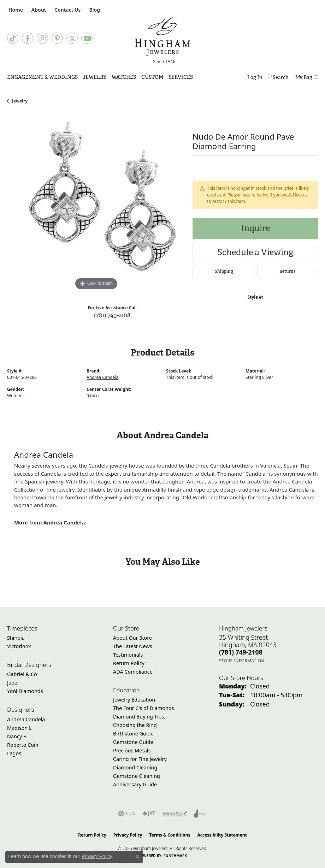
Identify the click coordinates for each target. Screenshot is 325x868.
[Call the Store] (241, 652)
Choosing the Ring (135, 725)
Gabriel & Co (22, 674)
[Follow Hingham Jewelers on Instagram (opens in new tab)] (42, 38)
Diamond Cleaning (135, 767)
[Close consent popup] (137, 857)
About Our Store (132, 638)
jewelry (20, 101)
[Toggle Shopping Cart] (307, 77)
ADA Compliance (133, 672)
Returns (288, 271)
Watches (124, 77)
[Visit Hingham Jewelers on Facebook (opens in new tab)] (28, 38)
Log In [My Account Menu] (255, 79)
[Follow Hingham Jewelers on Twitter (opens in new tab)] (72, 38)
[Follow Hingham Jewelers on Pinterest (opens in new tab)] (57, 38)
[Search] (279, 77)
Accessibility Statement (222, 835)
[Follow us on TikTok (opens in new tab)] (13, 38)
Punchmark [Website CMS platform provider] (175, 856)
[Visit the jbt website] (149, 814)
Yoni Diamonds (25, 691)
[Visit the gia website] (127, 814)
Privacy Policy (128, 835)
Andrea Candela (102, 377)
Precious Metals (132, 750)
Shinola (16, 638)
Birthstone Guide (133, 734)
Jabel (13, 683)
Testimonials (128, 655)
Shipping (224, 271)
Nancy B (17, 736)
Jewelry (95, 77)
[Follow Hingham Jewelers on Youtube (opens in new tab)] (87, 38)
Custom (152, 77)
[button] (38, 10)
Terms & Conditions (170, 835)
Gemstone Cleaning (137, 776)
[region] (96, 203)
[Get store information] (242, 661)
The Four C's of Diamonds (144, 708)
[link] (15, 10)
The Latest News (132, 646)
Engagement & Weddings (42, 77)
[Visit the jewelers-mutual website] (175, 814)
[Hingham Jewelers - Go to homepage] (162, 40)
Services (181, 77)
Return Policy (129, 663)
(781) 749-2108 (112, 315)
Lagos (14, 753)
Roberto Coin (23, 745)
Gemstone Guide (133, 742)
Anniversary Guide (135, 784)
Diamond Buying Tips (138, 717)
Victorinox (19, 646)
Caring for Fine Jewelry (140, 759)
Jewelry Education (134, 700)
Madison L (19, 728)
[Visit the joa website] (200, 814)
